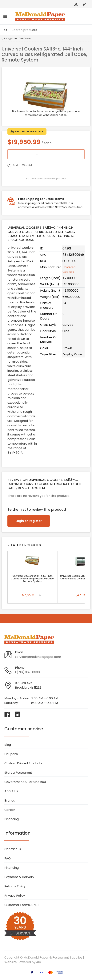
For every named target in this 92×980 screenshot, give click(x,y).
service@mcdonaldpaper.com (38, 657)
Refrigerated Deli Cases (18, 39)
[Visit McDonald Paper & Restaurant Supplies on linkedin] (18, 714)
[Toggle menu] (5, 17)
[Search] (46, 30)
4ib (39, 962)
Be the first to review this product (46, 179)
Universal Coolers (69, 269)
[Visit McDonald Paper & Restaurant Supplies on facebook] (7, 714)
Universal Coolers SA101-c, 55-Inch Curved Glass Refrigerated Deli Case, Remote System (33, 579)
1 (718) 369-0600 (27, 672)
